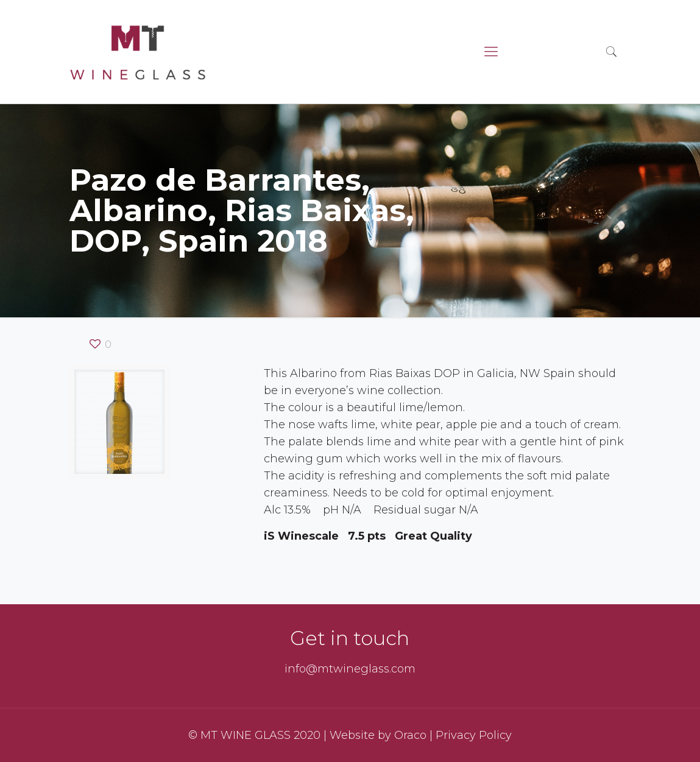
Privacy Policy (474, 735)
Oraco (410, 735)
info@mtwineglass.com (350, 669)
